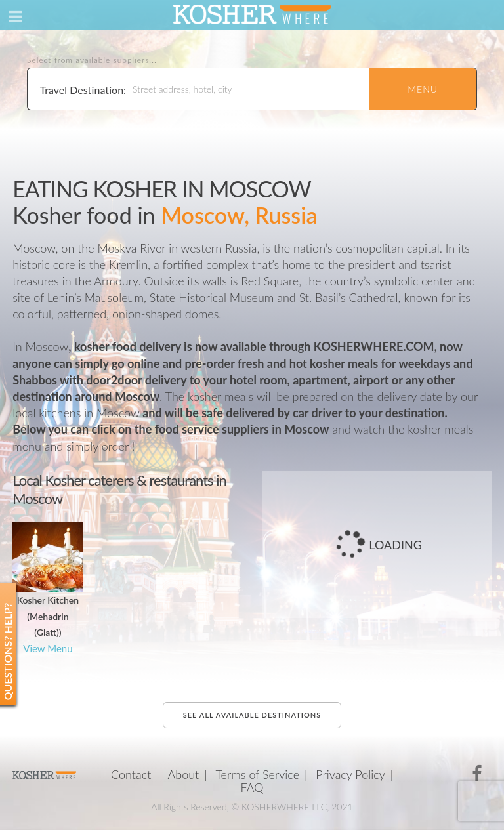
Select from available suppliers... (92, 60)
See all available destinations (252, 715)
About (183, 774)
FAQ (252, 787)
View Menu (48, 648)
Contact (131, 774)
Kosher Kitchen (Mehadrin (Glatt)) (48, 616)
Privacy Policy (350, 774)
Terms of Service (257, 774)
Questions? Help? (8, 652)
